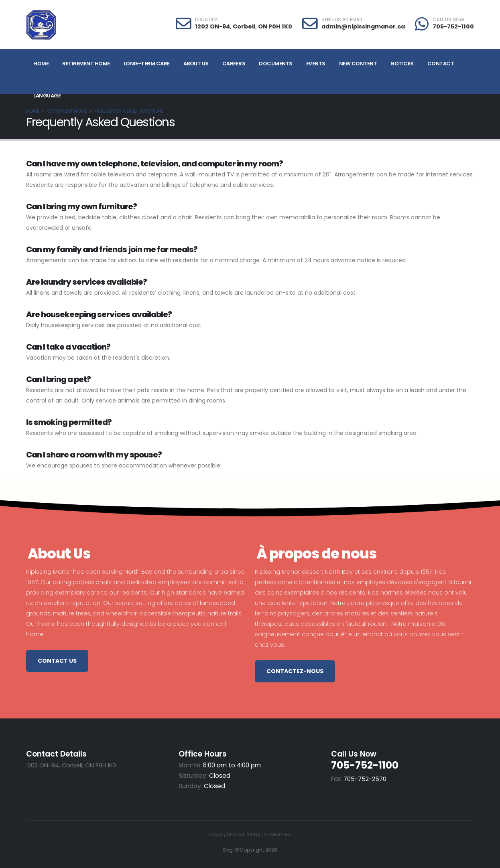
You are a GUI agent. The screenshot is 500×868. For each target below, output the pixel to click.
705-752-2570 (365, 779)
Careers (234, 64)
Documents (276, 64)
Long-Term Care (147, 64)
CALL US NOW (448, 20)
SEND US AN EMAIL (342, 20)
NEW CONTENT (358, 64)
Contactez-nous (295, 671)
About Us (196, 64)
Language (47, 96)
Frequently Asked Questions (129, 111)
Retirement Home (86, 64)
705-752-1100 (453, 26)
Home (41, 64)
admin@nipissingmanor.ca (363, 26)
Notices (402, 64)
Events (316, 64)
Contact (441, 64)
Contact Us (57, 661)
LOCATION (207, 20)
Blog (227, 850)
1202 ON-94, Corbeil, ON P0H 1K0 (244, 26)
